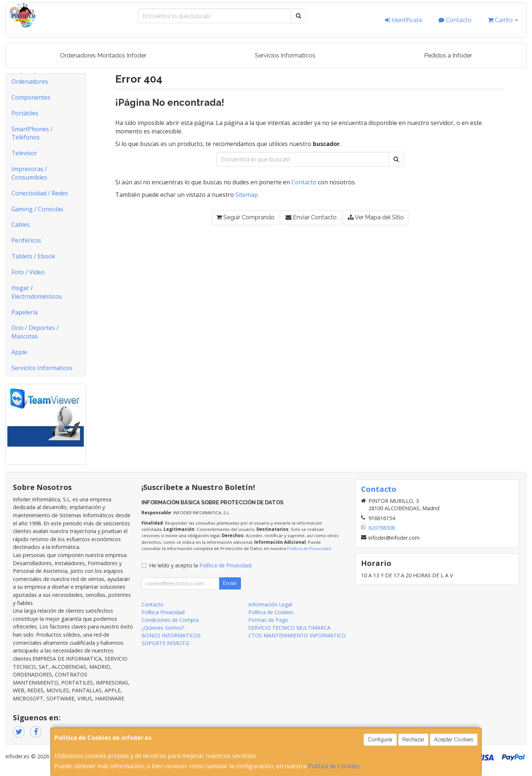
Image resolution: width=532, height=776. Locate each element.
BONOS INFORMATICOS (171, 635)
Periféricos (26, 240)
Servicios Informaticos (285, 55)
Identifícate (404, 20)
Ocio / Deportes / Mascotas (35, 332)
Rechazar (413, 740)
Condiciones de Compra (170, 620)
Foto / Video (28, 272)
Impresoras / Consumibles (29, 173)
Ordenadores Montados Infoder (103, 55)
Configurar (380, 740)
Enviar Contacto (311, 217)
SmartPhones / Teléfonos (32, 133)
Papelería (24, 312)
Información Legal (270, 604)
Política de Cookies (334, 766)
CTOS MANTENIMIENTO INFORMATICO (297, 635)
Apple (19, 352)
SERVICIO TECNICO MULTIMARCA (289, 628)
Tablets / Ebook (33, 256)
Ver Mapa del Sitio (376, 217)
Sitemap (247, 195)
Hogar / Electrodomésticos (37, 292)
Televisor (24, 153)
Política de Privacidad (309, 548)
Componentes (31, 97)
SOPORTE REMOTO (165, 643)
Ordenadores (30, 81)
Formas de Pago (268, 620)
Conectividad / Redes (40, 193)
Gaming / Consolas (37, 209)
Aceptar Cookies (454, 740)
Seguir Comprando (245, 217)
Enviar (230, 583)
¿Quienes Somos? (163, 628)
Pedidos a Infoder (448, 55)
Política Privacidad (163, 612)
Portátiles (25, 113)
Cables (21, 225)
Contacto (455, 20)
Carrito (503, 20)
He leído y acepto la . (201, 565)
